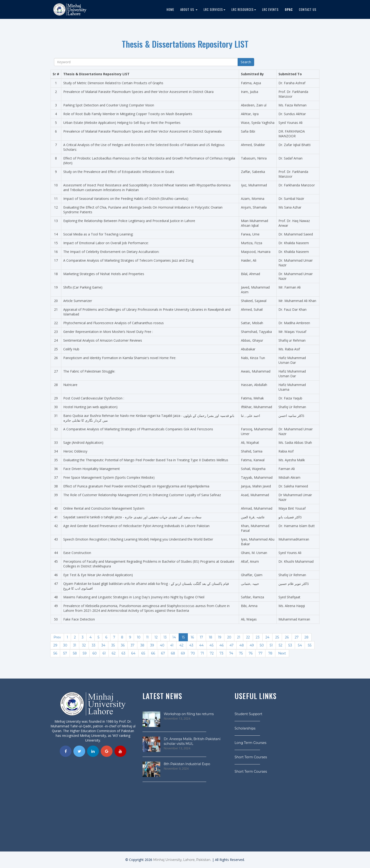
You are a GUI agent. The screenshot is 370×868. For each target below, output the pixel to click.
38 (142, 645)
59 (84, 653)
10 (139, 637)
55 (310, 645)
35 (113, 645)
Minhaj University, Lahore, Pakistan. (182, 860)
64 (133, 653)
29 (55, 645)
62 (114, 653)
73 (221, 653)
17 (201, 637)
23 (258, 637)
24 (267, 637)
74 (231, 653)
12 (156, 637)
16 (192, 637)
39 (152, 645)
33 (93, 645)
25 (277, 637)
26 (287, 637)
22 (248, 637)
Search (246, 62)
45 (212, 645)
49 (252, 645)
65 (143, 653)
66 (153, 653)
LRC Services (214, 9)
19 (220, 637)
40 (162, 645)
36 (123, 645)
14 (174, 637)
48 (242, 645)
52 (281, 645)
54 (300, 645)
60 (95, 653)
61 (104, 653)
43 (191, 645)
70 (193, 653)
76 (251, 653)
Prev (57, 637)
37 (132, 645)
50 (262, 645)
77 (260, 653)
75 (241, 653)
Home (170, 9)
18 (210, 637)
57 (65, 653)
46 (222, 645)
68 (173, 653)
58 (75, 653)
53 (290, 645)
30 (65, 645)
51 (271, 645)
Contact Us (308, 9)
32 (84, 645)
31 (75, 645)
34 (103, 645)
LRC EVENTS (270, 9)
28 (306, 637)
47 (232, 645)
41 (172, 645)
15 (183, 637)
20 (229, 637)
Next (282, 653)
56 (55, 653)
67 (163, 653)
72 (212, 653)
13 (165, 637)
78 (270, 653)
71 (202, 653)
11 (147, 637)
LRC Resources (244, 9)
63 (123, 653)
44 (201, 645)
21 (239, 637)
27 (297, 637)
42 (181, 645)
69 (183, 653)
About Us (189, 9)
